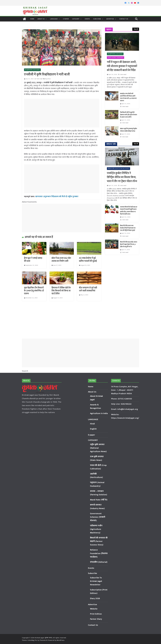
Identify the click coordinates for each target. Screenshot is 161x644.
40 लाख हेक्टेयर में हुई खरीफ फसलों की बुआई (88, 259)
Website (94, 609)
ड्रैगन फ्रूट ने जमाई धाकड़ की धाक (33, 259)
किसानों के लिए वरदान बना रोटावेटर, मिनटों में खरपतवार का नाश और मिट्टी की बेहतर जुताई (128, 228)
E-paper (66, 19)
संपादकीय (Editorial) (99, 562)
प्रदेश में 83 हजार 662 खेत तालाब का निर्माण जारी (61, 259)
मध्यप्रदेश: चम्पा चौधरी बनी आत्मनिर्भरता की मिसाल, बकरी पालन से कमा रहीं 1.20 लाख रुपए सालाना (128, 97)
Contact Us (124, 19)
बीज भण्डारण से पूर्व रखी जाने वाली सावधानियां (88, 289)
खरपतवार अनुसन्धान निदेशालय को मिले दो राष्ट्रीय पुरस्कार (55, 197)
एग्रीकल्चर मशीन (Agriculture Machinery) (119, 169)
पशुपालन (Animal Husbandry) (116, 58)
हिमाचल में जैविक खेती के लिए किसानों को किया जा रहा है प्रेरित (61, 291)
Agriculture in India (99, 413)
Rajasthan (48, 79)
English (93, 429)
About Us (41, 19)
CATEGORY (76, 19)
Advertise (110, 19)
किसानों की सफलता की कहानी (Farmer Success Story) (99, 541)
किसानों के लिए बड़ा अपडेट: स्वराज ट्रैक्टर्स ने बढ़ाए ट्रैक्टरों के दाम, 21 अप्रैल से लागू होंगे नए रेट (129, 244)
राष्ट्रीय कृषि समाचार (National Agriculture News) (98, 448)
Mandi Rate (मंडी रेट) (99, 500)
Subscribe (97, 19)
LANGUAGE (54, 19)
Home (32, 19)
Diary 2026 (95, 599)
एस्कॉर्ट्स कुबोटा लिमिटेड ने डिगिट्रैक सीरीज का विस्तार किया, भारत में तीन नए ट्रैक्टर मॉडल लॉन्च (122, 177)
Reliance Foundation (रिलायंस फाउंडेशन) (99, 553)
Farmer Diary (96, 619)
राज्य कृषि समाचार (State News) (32, 70)
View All (136, 29)
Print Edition (96, 614)
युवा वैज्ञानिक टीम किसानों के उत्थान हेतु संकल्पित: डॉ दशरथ (34, 291)
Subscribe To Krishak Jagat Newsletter (96, 581)
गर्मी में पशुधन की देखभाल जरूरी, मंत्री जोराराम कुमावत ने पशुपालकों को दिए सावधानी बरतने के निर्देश (122, 66)
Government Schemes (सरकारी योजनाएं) (98, 517)
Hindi (93, 424)
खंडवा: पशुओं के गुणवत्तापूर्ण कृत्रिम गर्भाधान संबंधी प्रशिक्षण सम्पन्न (129, 130)
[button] (46, 19)
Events (87, 19)
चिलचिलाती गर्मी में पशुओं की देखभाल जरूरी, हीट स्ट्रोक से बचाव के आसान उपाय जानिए (129, 115)
